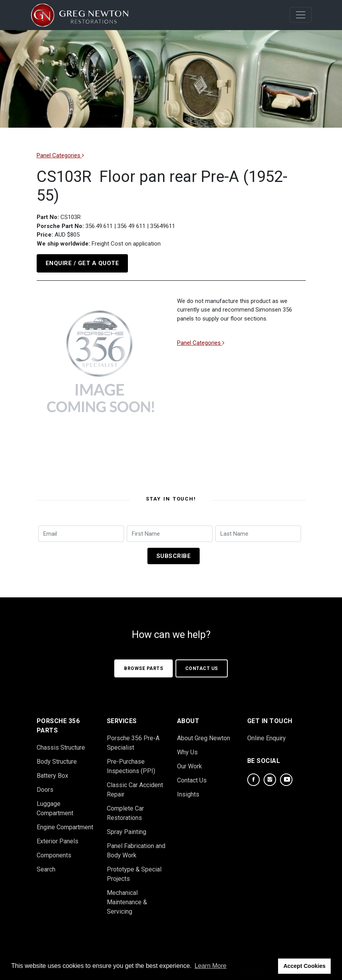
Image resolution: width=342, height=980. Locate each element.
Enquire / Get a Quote (82, 263)
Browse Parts (144, 665)
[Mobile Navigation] (301, 15)
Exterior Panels (58, 838)
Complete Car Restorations (125, 810)
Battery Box (52, 772)
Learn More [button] (211, 966)
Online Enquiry (267, 735)
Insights (188, 791)
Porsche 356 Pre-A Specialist (133, 739)
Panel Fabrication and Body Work (136, 847)
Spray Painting (127, 828)
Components (54, 852)
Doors (45, 786)
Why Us (187, 749)
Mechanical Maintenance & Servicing (127, 899)
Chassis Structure (61, 744)
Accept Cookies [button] (305, 966)
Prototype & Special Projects (134, 870)
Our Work (190, 763)
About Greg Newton (204, 735)
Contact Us (202, 665)
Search (46, 866)
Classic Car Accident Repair (135, 786)
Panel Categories (60, 155)
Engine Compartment (65, 824)
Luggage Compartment (55, 805)
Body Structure (57, 758)
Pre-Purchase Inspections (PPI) (131, 763)
